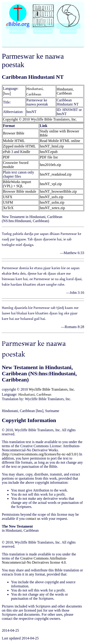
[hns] (7, 93)
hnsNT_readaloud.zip (55, 174)
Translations (43, 31)
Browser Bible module (20, 191)
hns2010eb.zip (50, 165)
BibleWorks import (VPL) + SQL (17, 184)
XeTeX (8, 208)
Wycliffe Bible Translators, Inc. (52, 389)
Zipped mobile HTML (19, 146)
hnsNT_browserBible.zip (58, 191)
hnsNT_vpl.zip (51, 184)
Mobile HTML (14, 141)
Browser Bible (14, 133)
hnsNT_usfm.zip (52, 202)
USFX (8, 197)
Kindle (25, 152)
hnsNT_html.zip (52, 146)
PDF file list (49, 157)
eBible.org (18, 31)
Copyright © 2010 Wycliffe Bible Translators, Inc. (40, 119)
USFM (8, 202)
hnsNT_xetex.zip (52, 208)
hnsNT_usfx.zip (51, 197)
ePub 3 (8, 152)
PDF (6, 157)
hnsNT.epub (49, 152)
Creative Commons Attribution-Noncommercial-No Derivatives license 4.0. (34, 560)
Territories (68, 31)
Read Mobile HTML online (60, 141)
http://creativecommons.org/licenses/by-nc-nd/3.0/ (40, 454)
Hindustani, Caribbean (35, 91)
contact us (33, 519)
